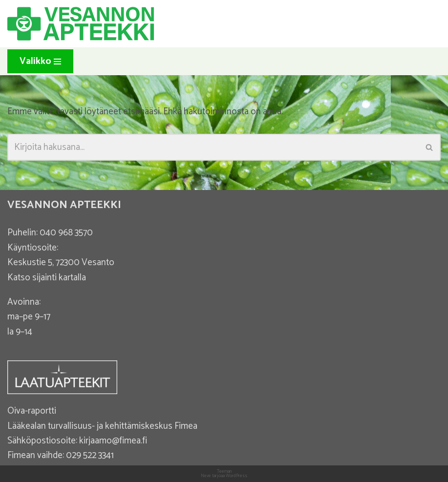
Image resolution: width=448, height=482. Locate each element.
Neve (206, 476)
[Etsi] (213, 147)
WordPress (236, 476)
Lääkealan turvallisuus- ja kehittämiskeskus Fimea (102, 426)
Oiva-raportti (32, 411)
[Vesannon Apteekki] (81, 24)
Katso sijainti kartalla (47, 278)
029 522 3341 (90, 455)
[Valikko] (40, 61)
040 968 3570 (66, 233)
